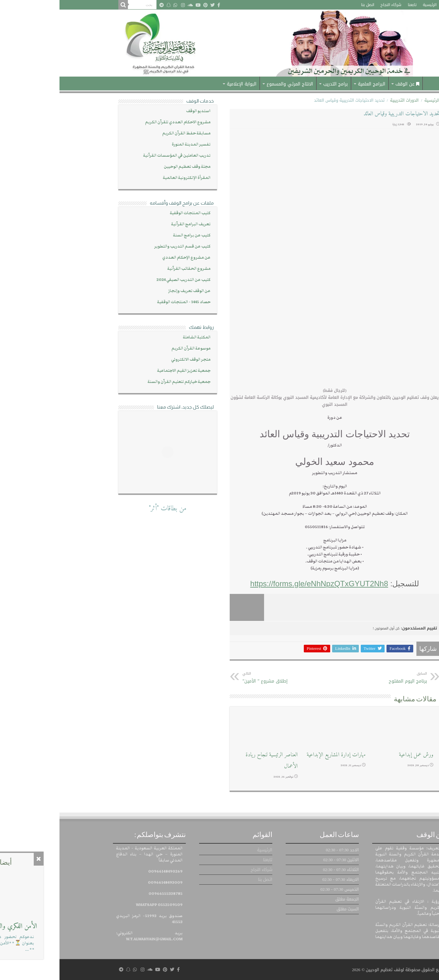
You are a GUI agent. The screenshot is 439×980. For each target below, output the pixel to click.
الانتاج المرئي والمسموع (230, 84)
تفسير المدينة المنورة (132, 144)
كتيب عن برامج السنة (132, 235)
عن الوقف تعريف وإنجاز (130, 291)
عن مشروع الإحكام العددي (127, 258)
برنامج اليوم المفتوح (335, 678)
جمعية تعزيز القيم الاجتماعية (124, 371)
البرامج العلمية (312, 84)
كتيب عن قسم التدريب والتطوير (123, 246)
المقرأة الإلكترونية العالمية (127, 178)
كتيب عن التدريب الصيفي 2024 (124, 280)
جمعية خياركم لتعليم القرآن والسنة (120, 382)
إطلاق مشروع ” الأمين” (216, 678)
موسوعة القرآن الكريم (132, 348)
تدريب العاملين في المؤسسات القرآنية (117, 156)
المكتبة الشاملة (137, 337)
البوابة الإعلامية (182, 84)
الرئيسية (370, 5)
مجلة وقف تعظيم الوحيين (128, 167)
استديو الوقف (139, 111)
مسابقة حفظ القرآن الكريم (127, 133)
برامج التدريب (276, 84)
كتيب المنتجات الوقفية (131, 213)
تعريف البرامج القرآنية (131, 224)
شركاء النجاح (331, 5)
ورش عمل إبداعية (357, 755)
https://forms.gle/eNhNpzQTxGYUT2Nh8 (260, 584)
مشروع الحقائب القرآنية (129, 269)
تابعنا (353, 5)
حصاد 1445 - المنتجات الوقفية (124, 302)
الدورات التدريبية (345, 100)
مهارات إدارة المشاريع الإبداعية (277, 755)
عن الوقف (348, 84)
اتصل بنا (308, 5)
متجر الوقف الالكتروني (131, 360)
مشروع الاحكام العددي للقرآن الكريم (118, 122)
